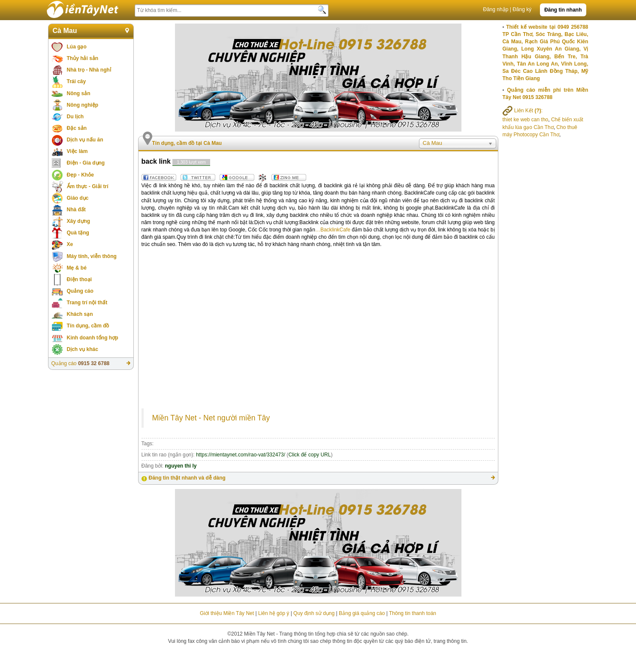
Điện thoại (80, 279)
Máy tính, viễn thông (92, 256)
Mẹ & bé (77, 268)
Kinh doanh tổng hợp (93, 338)
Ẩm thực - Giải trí (88, 186)
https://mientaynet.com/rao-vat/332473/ (241, 455)
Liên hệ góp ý (274, 613)
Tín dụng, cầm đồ (88, 326)
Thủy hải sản (83, 58)
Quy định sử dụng (314, 613)
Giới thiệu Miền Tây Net (227, 613)
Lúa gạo (77, 47)
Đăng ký (522, 9)
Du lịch (75, 117)
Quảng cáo (80, 291)
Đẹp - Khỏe (80, 175)
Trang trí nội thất (87, 303)
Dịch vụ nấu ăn (85, 140)
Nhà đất (76, 210)
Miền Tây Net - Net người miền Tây (211, 418)
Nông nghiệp (83, 105)
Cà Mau (65, 31)
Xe (70, 244)
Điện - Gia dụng (86, 163)
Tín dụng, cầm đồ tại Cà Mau (187, 143)
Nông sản (79, 93)
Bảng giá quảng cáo (362, 613)
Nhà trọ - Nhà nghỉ (89, 70)
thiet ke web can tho (526, 120)
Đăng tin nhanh (563, 10)
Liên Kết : (523, 111)
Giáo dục (78, 198)
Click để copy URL (309, 455)
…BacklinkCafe (333, 230)
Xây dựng (79, 221)
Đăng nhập (496, 9)
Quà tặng (78, 233)
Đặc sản (77, 128)
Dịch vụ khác (83, 349)
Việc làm (77, 151)
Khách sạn (80, 314)
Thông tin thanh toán (413, 613)
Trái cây (77, 81)
